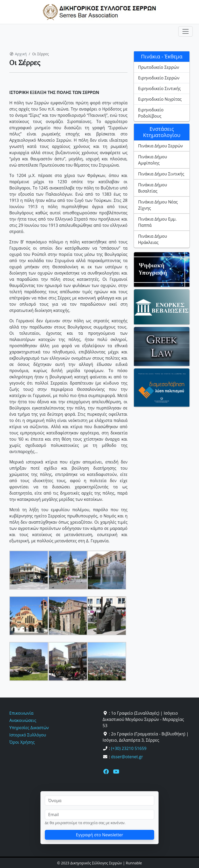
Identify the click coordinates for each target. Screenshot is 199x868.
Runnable (134, 863)
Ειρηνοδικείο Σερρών (159, 78)
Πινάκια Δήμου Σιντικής (161, 174)
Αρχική (21, 54)
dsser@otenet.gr (127, 757)
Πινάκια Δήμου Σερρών (161, 146)
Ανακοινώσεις (23, 720)
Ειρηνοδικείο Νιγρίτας (160, 99)
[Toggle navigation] (186, 31)
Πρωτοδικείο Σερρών (159, 67)
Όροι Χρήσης (22, 742)
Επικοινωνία (21, 713)
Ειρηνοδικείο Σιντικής (159, 88)
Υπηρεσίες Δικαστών (29, 728)
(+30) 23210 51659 (129, 748)
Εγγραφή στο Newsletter (99, 835)
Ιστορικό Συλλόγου (28, 735)
